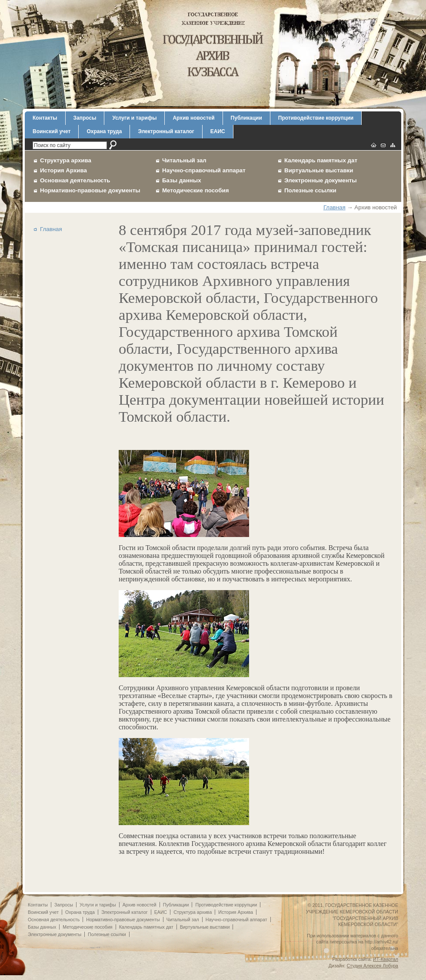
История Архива (63, 170)
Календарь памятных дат (321, 160)
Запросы (85, 118)
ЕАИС (218, 131)
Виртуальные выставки (319, 170)
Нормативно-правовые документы (90, 190)
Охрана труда (104, 131)
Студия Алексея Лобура (373, 966)
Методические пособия (195, 190)
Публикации (246, 118)
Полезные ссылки (310, 190)
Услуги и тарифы (134, 118)
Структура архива (66, 160)
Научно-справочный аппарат (204, 170)
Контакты (45, 118)
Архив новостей (193, 118)
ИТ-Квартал (386, 959)
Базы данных (182, 180)
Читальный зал (184, 160)
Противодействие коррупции (316, 118)
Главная (334, 207)
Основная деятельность (75, 180)
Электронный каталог (166, 131)
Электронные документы (321, 180)
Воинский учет (52, 131)
